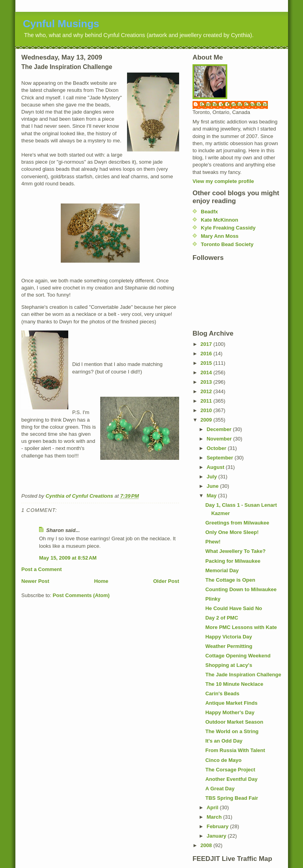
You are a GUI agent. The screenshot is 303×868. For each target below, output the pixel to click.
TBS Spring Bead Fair (232, 798)
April (213, 807)
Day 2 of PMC (222, 618)
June (213, 486)
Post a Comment (42, 569)
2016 (207, 354)
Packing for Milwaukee (233, 561)
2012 (207, 391)
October (217, 448)
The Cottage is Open (230, 580)
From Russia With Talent (235, 750)
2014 (207, 372)
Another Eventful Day (231, 779)
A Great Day (220, 789)
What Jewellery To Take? (235, 551)
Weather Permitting (229, 646)
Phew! (213, 542)
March (215, 817)
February (218, 826)
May (212, 496)
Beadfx (209, 212)
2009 (207, 420)
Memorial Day (222, 570)
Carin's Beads (222, 693)
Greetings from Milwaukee (237, 523)
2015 (207, 363)
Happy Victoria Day (228, 637)
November (220, 439)
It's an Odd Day (224, 741)
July (213, 477)
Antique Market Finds (231, 703)
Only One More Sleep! (232, 532)
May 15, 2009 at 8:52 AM (68, 558)
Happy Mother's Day (230, 712)
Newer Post (35, 581)
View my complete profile (223, 181)
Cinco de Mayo (223, 760)
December (220, 429)
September (221, 458)
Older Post (166, 581)
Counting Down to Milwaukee (241, 589)
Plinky (213, 599)
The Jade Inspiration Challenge (243, 675)
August (216, 467)
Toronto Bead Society (227, 244)
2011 (207, 401)
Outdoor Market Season (234, 722)
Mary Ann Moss (220, 236)
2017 (207, 344)
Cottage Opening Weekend (238, 656)
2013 (207, 382)
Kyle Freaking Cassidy (228, 228)
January (217, 836)
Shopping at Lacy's (229, 665)
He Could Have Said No (234, 608)
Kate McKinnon (220, 220)
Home (101, 581)
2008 (207, 845)
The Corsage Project (230, 770)
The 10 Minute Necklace (234, 684)
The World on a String (232, 731)
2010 (207, 410)
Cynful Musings (61, 24)
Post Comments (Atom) (81, 595)
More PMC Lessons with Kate (241, 627)
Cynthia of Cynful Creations (234, 104)
